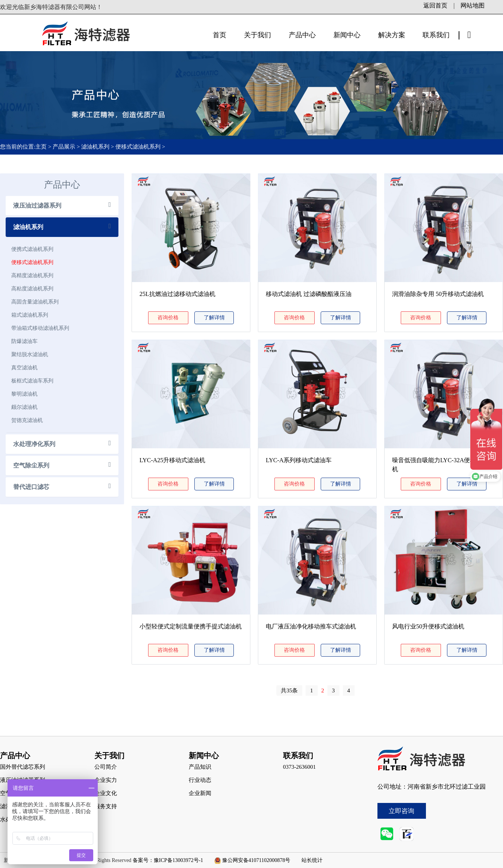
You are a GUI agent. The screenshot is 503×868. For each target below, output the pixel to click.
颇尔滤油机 (24, 407)
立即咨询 (401, 811)
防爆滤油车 (24, 341)
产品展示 (64, 147)
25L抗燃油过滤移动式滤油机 (177, 294)
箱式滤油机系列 (30, 315)
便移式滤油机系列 (138, 147)
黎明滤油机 (24, 394)
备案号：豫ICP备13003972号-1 (168, 860)
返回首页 (435, 5)
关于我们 (258, 35)
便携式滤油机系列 (32, 249)
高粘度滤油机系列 (32, 288)
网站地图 (473, 5)
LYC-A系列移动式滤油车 (299, 460)
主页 (42, 147)
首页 (220, 35)
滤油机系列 (95, 147)
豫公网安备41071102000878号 (256, 860)
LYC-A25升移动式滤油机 (172, 460)
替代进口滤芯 (31, 487)
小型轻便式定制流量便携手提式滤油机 (191, 626)
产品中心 (302, 35)
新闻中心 (347, 35)
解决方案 (392, 35)
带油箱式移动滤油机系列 (40, 328)
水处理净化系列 (34, 444)
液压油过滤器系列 (37, 206)
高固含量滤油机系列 (35, 302)
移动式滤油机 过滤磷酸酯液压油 (309, 294)
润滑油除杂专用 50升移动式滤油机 (438, 294)
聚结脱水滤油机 (30, 354)
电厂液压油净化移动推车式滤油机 (311, 626)
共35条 (289, 690)
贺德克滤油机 (27, 420)
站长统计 (312, 860)
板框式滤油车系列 (32, 381)
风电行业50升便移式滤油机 (428, 626)
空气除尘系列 (31, 465)
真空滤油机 (24, 367)
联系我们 (436, 35)
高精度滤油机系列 (32, 275)
